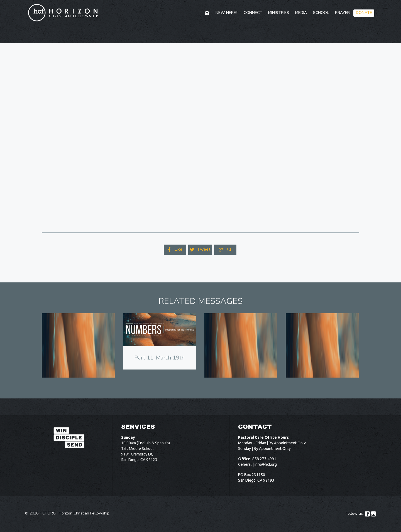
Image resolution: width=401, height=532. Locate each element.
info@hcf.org (266, 464)
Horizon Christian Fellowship (84, 513)
